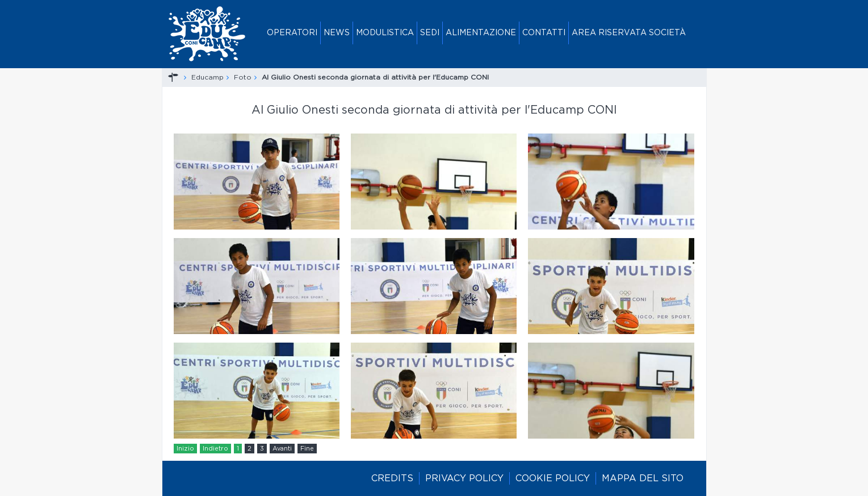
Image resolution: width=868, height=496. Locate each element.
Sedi (430, 33)
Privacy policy (464, 478)
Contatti (544, 33)
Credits (392, 478)
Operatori (292, 33)
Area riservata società (629, 33)
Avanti (282, 449)
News (337, 33)
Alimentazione (481, 33)
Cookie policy (553, 478)
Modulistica (385, 33)
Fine (307, 449)
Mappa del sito (643, 478)
